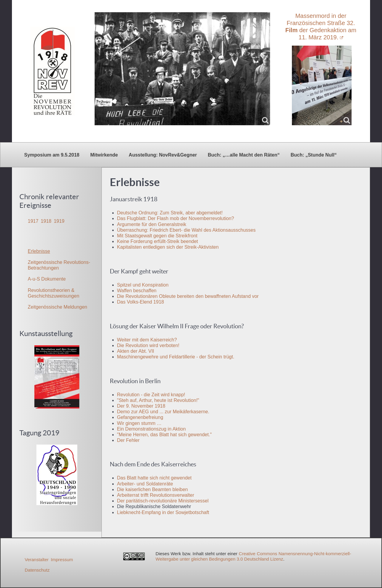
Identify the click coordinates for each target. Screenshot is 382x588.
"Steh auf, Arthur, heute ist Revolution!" (158, 400)
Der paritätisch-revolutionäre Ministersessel (163, 501)
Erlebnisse (39, 251)
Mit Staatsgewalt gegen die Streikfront (157, 236)
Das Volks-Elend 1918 (140, 302)
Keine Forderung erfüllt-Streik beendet (157, 241)
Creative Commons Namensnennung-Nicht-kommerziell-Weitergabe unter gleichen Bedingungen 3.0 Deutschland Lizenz (253, 556)
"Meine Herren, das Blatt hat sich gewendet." (164, 435)
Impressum (62, 560)
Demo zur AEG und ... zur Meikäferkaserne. (163, 412)
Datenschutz (37, 570)
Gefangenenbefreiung (140, 417)
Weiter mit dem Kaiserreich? (147, 340)
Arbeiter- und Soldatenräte (145, 484)
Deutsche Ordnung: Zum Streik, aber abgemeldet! (170, 213)
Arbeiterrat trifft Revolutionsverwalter (155, 495)
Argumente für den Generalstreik (152, 224)
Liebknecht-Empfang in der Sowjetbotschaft (163, 512)
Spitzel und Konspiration (143, 285)
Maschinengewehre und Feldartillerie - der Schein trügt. (176, 357)
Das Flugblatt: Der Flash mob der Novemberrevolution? (175, 218)
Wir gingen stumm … (139, 423)
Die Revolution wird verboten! (148, 345)
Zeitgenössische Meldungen (57, 307)
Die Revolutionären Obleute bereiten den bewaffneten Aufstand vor (188, 296)
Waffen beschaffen (137, 291)
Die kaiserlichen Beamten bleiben (152, 489)
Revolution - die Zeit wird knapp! (151, 395)
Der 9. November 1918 (141, 406)
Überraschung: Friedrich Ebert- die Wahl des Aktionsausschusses (186, 230)
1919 (59, 221)
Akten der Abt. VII (136, 351)
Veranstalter (37, 560)
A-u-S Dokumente (47, 279)
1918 (46, 221)
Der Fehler (128, 440)
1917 (33, 221)
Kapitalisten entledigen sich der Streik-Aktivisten (168, 247)
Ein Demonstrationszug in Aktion (151, 429)
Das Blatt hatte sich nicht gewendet (154, 478)
